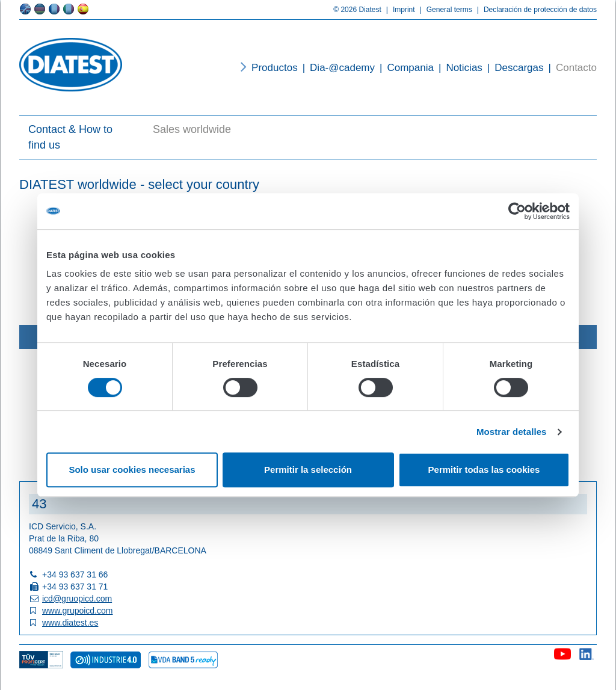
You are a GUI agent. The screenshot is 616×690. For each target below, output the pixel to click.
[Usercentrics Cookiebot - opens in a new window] (517, 211)
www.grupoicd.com (78, 611)
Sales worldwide (192, 129)
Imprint (398, 10)
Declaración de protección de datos (534, 10)
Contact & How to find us (70, 137)
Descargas (513, 68)
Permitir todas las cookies (484, 470)
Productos (275, 68)
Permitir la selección (308, 470)
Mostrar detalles (512, 432)
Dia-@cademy (336, 68)
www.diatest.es (70, 623)
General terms (444, 10)
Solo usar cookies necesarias (132, 470)
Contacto (570, 68)
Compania (404, 68)
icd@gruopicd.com (77, 599)
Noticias (458, 68)
